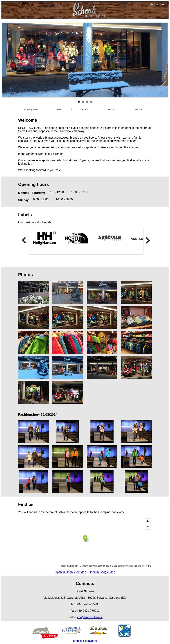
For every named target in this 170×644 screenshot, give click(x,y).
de (152, 4)
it (158, 4)
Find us (111, 110)
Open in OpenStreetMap (70, 572)
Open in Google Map (102, 572)
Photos (85, 110)
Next (149, 241)
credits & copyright (85, 641)
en (164, 4)
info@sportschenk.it (90, 617)
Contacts (138, 110)
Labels (58, 110)
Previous (25, 241)
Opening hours (31, 110)
